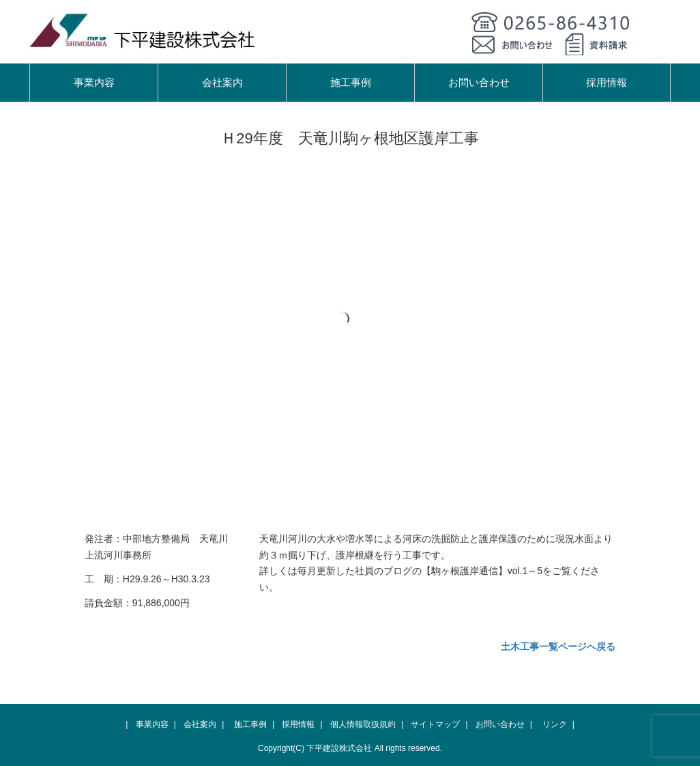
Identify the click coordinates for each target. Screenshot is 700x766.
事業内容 (94, 82)
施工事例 (351, 82)
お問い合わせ (479, 82)
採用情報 (607, 82)
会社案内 (222, 82)
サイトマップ (435, 724)
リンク (555, 724)
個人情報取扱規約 (363, 724)
